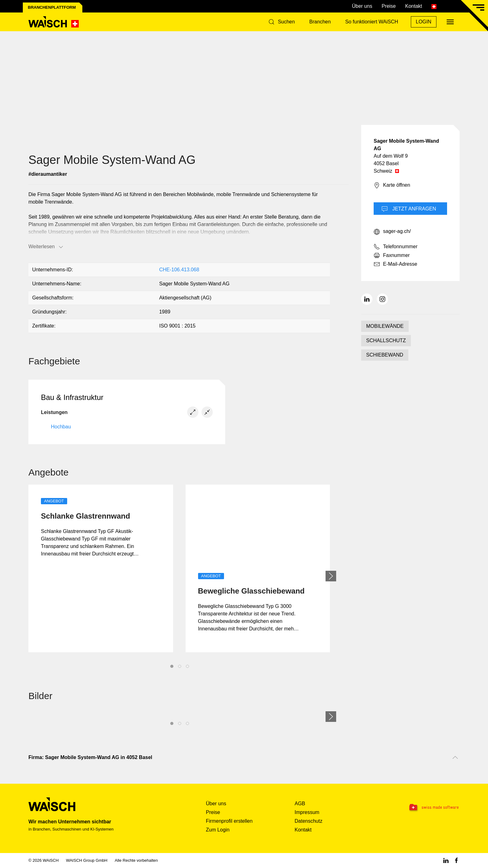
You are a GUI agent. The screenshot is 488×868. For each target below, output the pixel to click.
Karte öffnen (392, 185)
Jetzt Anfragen (409, 209)
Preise (388, 6)
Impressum (307, 812)
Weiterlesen (46, 247)
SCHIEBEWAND (385, 355)
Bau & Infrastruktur (72, 397)
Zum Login (218, 830)
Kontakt (414, 6)
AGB (300, 804)
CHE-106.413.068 (179, 270)
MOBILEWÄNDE (385, 326)
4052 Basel (386, 163)
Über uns (362, 6)
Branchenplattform (52, 7)
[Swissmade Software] (421, 808)
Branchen (320, 22)
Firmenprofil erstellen (229, 821)
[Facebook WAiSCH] (456, 860)
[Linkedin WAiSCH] (446, 860)
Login (424, 22)
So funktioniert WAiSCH (372, 22)
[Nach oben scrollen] (455, 757)
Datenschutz (309, 821)
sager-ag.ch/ (392, 232)
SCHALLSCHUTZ (386, 340)
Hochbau (61, 427)
